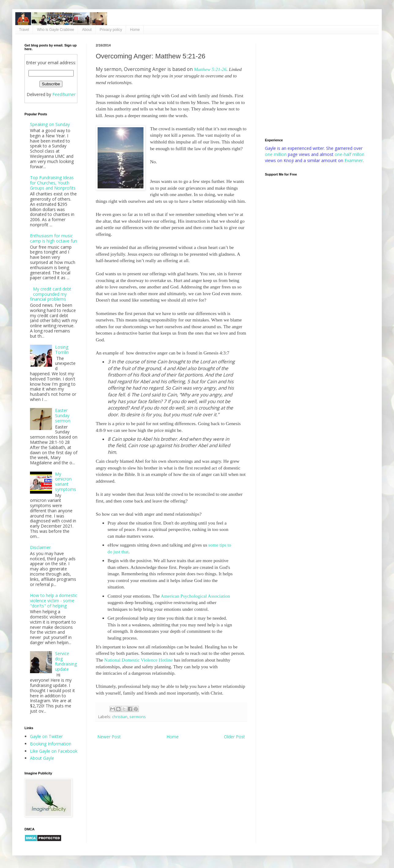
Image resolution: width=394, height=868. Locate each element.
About (87, 30)
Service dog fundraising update (66, 661)
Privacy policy (111, 30)
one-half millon (349, 154)
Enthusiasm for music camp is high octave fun (54, 238)
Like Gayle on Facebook (54, 751)
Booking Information (51, 744)
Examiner (354, 160)
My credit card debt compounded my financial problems (51, 294)
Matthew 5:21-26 (210, 69)
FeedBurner (64, 94)
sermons (138, 717)
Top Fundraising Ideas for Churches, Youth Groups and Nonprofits (53, 183)
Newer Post (109, 737)
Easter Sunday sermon (63, 415)
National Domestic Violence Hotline (139, 660)
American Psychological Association (195, 596)
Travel (24, 30)
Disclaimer (40, 547)
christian (120, 717)
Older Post (234, 737)
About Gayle (42, 758)
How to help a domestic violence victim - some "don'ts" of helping (54, 601)
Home (135, 30)
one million (276, 154)
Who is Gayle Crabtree (56, 30)
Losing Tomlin (62, 350)
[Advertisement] (317, 86)
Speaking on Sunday (50, 124)
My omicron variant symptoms (66, 482)
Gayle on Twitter (46, 736)
